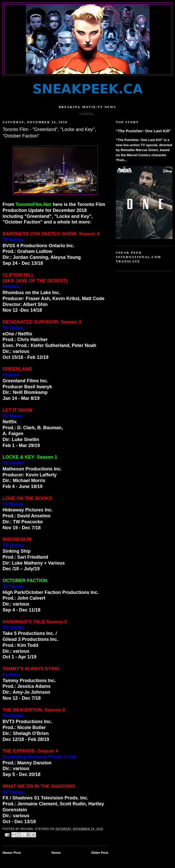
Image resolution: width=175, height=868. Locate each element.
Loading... (87, 114)
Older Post (100, 853)
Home (56, 853)
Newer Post (12, 853)
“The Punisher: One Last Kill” (143, 131)
